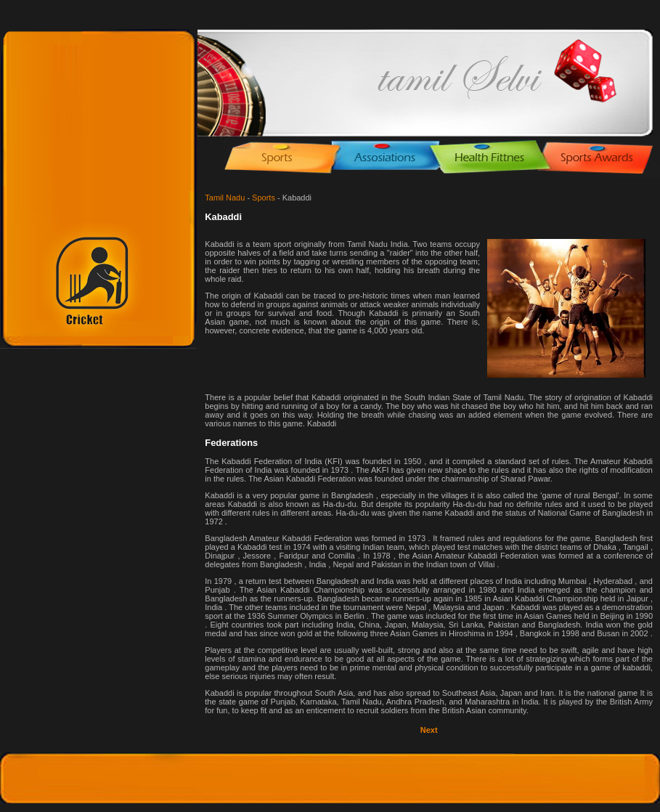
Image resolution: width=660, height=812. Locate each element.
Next (429, 730)
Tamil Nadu (225, 198)
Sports (264, 198)
